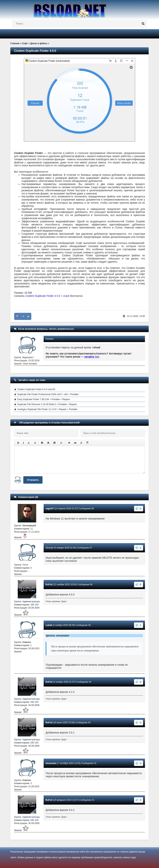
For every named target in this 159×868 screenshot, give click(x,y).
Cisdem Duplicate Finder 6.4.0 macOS (36, 389)
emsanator (51, 763)
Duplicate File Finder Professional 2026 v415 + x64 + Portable (48, 394)
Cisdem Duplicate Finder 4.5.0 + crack (48, 296)
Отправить (33, 480)
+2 (23, 316)
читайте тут (92, 357)
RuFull (49, 585)
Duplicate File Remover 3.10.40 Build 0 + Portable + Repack (47, 404)
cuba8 (49, 625)
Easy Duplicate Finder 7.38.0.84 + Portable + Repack (44, 399)
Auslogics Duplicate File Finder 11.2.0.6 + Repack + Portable (47, 409)
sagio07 (50, 509)
